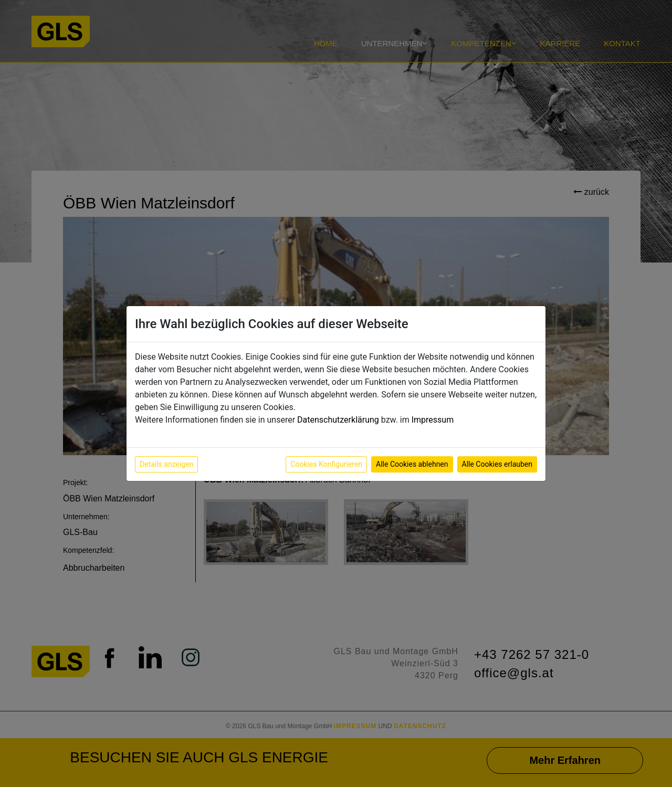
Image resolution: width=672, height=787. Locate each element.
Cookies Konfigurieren (326, 464)
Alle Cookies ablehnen (412, 464)
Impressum (433, 420)
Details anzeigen (166, 464)
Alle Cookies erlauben (497, 464)
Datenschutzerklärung (338, 420)
